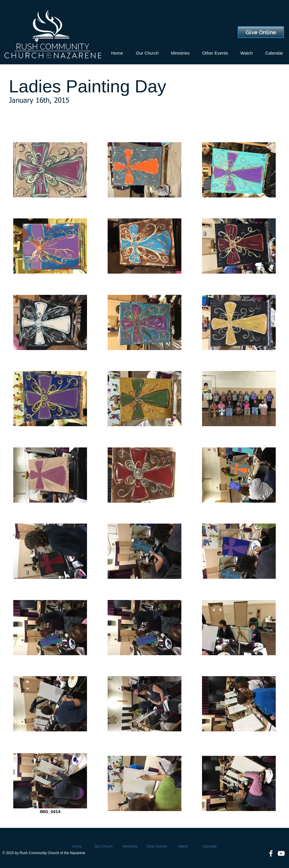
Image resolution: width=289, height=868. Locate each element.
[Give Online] (261, 32)
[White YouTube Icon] (281, 853)
